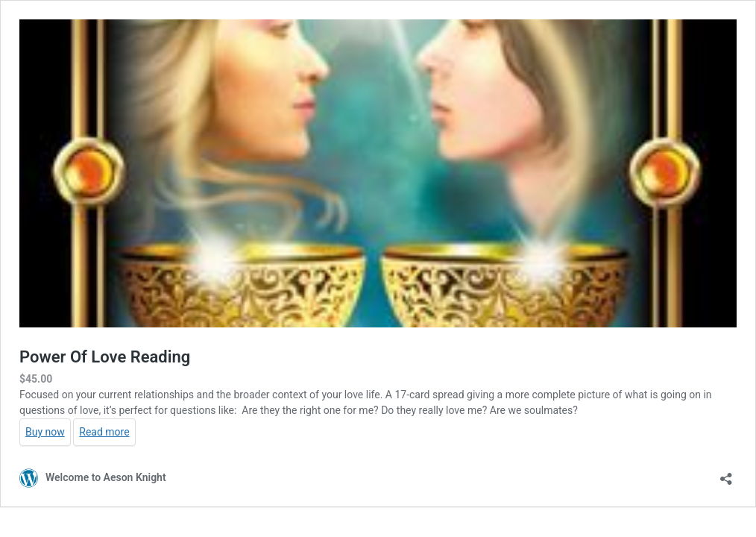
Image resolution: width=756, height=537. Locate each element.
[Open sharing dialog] (726, 474)
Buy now (45, 432)
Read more (104, 432)
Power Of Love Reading (105, 357)
